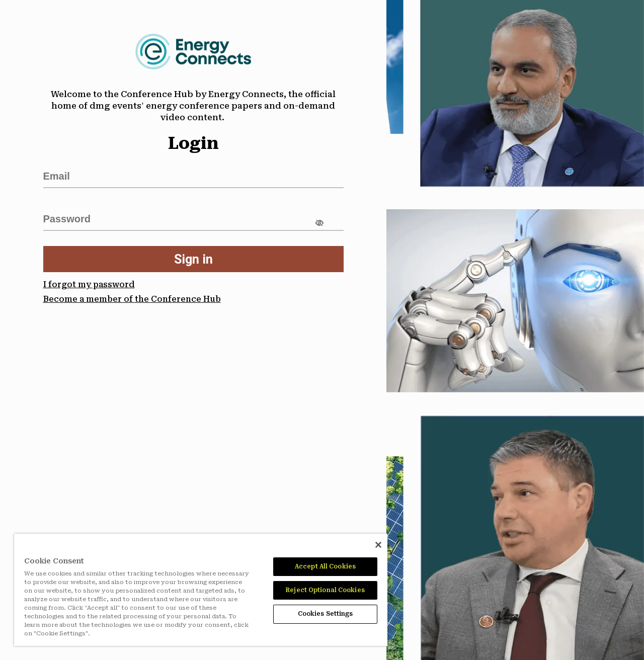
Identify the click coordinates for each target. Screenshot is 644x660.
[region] (201, 590)
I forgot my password (89, 284)
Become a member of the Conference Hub (132, 299)
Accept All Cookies (325, 566)
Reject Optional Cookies (325, 590)
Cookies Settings (326, 614)
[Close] (378, 545)
